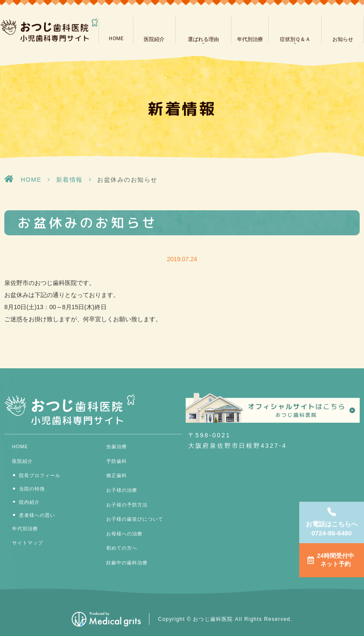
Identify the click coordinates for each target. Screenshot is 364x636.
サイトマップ (28, 543)
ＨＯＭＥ (116, 38)
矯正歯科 (117, 475)
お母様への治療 (124, 534)
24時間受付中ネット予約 (336, 560)
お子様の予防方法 (127, 505)
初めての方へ (122, 548)
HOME (31, 180)
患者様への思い (37, 515)
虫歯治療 (117, 446)
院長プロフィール (40, 475)
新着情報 (70, 180)
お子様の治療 (122, 490)
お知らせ (343, 39)
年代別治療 (250, 39)
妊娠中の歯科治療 (127, 563)
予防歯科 (117, 461)
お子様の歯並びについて (135, 519)
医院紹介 (154, 39)
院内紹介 (29, 502)
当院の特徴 (32, 489)
